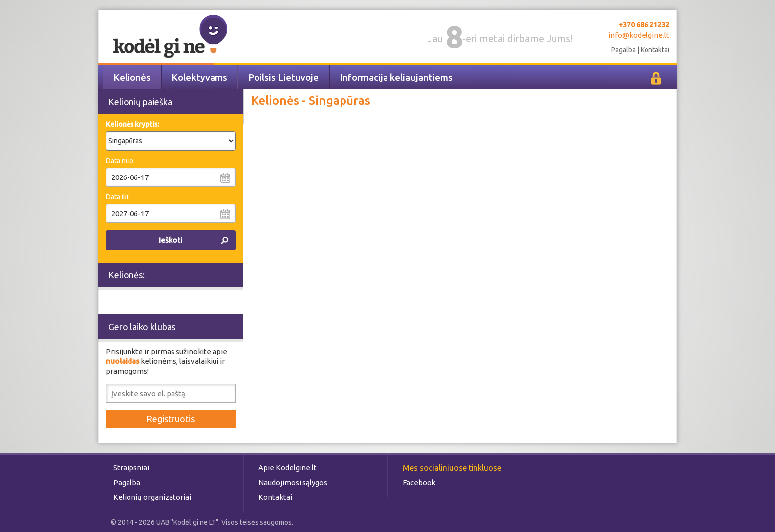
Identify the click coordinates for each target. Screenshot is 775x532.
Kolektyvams (199, 77)
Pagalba (624, 50)
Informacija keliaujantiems (396, 77)
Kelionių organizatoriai (152, 497)
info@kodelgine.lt (639, 35)
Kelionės (132, 77)
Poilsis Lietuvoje (283, 77)
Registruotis (171, 419)
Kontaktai (655, 50)
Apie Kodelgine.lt (288, 467)
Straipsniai (131, 467)
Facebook (419, 482)
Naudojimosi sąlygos (293, 482)
